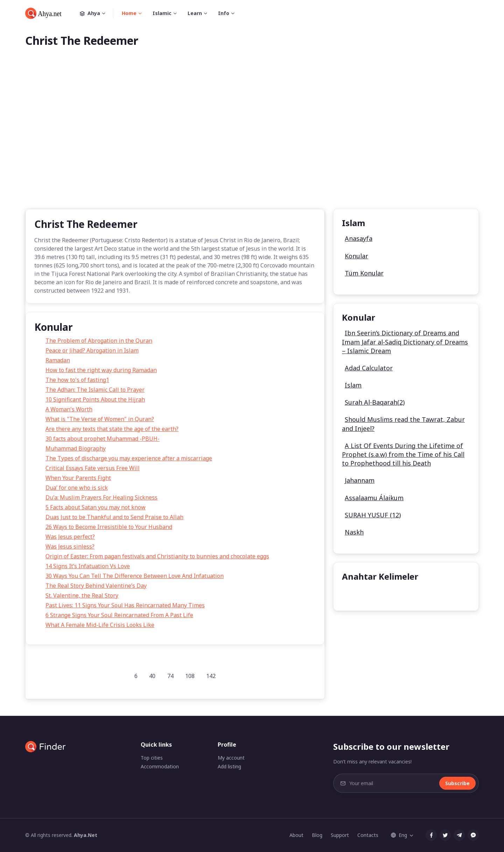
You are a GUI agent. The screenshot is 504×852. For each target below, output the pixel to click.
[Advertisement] (252, 139)
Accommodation (160, 766)
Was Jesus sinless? (70, 546)
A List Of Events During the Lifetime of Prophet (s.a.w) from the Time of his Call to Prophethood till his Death (403, 454)
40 (152, 676)
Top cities (152, 758)
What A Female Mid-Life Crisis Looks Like (100, 625)
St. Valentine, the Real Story (82, 595)
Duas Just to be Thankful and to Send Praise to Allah (114, 517)
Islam (353, 385)
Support (340, 835)
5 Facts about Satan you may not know (96, 507)
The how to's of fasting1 (77, 380)
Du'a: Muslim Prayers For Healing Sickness (101, 497)
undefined (361, 594)
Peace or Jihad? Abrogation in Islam (92, 350)
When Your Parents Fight (78, 478)
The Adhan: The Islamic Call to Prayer (95, 390)
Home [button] (129, 13)
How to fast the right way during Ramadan (101, 370)
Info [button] (224, 13)
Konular (356, 256)
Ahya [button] (97, 13)
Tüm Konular (364, 273)
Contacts (368, 835)
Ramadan (58, 360)
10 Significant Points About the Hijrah (95, 399)
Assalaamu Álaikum (374, 498)
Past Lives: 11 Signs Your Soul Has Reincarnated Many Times (125, 605)
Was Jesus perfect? (70, 537)
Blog (317, 835)
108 (190, 676)
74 (170, 676)
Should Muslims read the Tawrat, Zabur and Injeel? (403, 424)
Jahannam (360, 480)
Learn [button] (195, 13)
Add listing (229, 766)
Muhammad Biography (76, 448)
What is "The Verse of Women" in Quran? (100, 419)
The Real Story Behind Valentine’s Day (96, 586)
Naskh (354, 532)
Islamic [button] (162, 13)
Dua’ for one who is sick (77, 488)
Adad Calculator (369, 368)
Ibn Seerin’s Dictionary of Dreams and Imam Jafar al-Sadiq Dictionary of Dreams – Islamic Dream (405, 342)
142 (211, 676)
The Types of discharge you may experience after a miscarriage (129, 458)
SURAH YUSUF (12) (373, 515)
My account (231, 758)
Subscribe (457, 783)
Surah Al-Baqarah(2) (375, 402)
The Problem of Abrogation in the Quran (99, 341)
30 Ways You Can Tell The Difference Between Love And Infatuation (135, 576)
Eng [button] (399, 835)
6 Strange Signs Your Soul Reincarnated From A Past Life (119, 615)
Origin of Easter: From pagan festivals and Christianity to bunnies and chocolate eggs (157, 556)
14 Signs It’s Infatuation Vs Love (88, 566)
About (296, 835)
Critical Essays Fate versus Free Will (93, 468)
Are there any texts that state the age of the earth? (112, 429)
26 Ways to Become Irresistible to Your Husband (109, 527)
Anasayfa (359, 238)
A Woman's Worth (69, 409)
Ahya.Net (86, 835)
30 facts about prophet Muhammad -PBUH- (103, 439)
